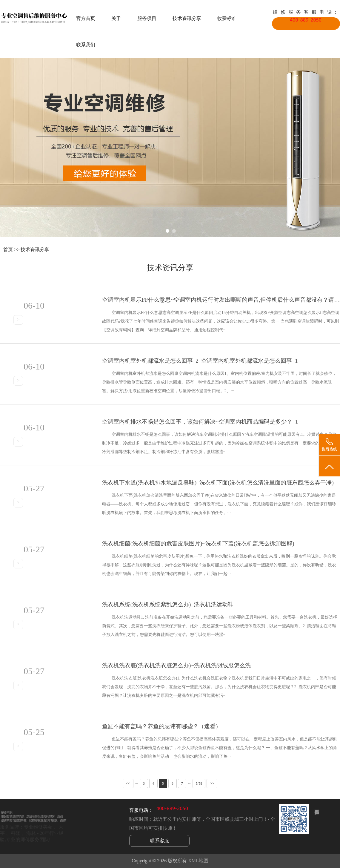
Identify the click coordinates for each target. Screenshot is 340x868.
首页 (8, 250)
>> (212, 783)
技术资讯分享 (187, 18)
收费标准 (227, 18)
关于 (116, 18)
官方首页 (86, 18)
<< (128, 783)
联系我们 (86, 45)
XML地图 (198, 861)
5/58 (199, 783)
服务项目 (147, 18)
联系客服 (159, 841)
